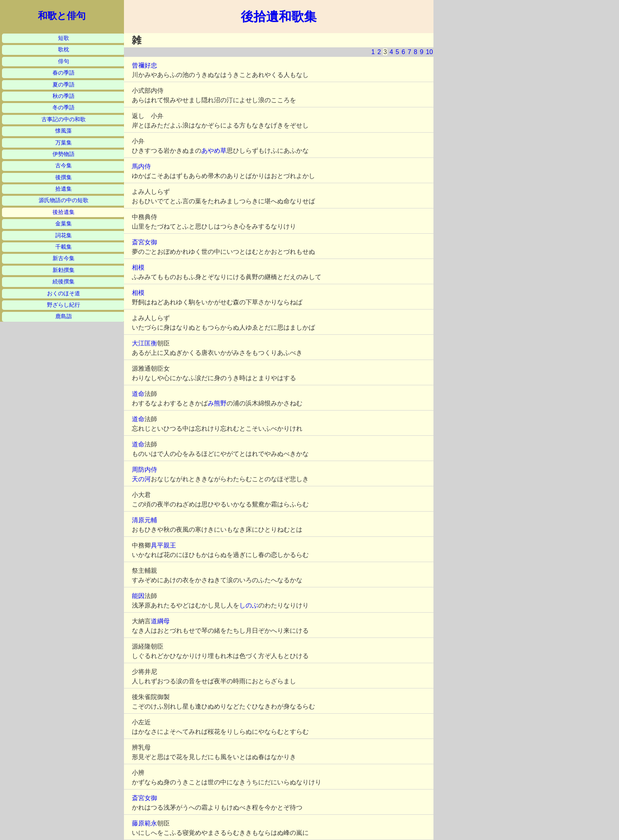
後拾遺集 (64, 212)
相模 (138, 267)
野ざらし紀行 (64, 305)
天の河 (141, 479)
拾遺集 (64, 189)
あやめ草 (214, 151)
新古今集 (64, 258)
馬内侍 (141, 166)
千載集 (64, 247)
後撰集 (64, 177)
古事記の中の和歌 (64, 119)
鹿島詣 (64, 316)
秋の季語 (64, 96)
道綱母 (160, 621)
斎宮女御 (144, 242)
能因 (138, 596)
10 (430, 52)
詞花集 (64, 235)
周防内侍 (144, 470)
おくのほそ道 (64, 293)
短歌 (64, 38)
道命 (138, 394)
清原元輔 (144, 520)
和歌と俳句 (62, 16)
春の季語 (64, 73)
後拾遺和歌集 (279, 17)
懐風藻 (64, 131)
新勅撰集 (64, 270)
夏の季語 (64, 85)
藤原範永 (144, 823)
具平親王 (163, 545)
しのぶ (249, 605)
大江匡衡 (144, 343)
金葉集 (64, 224)
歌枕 (64, 50)
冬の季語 (64, 108)
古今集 (64, 166)
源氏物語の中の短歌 (64, 200)
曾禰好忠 (144, 65)
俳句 (64, 61)
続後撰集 (64, 282)
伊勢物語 (64, 154)
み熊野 (217, 403)
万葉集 (64, 143)
